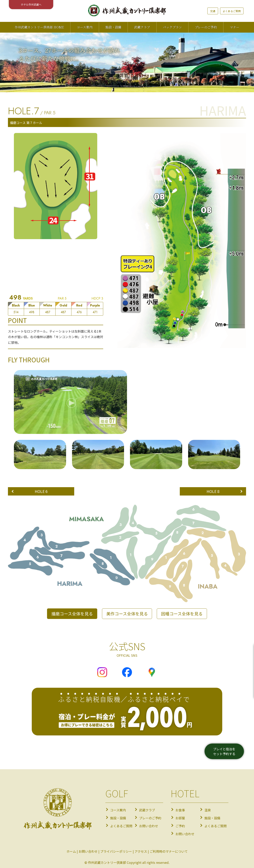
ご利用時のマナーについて (169, 851)
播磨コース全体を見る (72, 614)
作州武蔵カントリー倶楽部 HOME (39, 27)
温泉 (208, 810)
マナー (235, 27)
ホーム (71, 851)
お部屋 (180, 818)
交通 (213, 11)
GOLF (117, 793)
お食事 (180, 810)
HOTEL (185, 793)
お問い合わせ (149, 826)
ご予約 (180, 826)
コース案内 (85, 27)
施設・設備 (113, 27)
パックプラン (172, 27)
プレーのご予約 (206, 27)
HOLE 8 (213, 491)
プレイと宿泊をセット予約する (224, 751)
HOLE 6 (41, 491)
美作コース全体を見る (127, 614)
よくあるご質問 (232, 11)
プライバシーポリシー (116, 851)
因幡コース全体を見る (182, 614)
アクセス (141, 851)
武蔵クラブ (142, 27)
